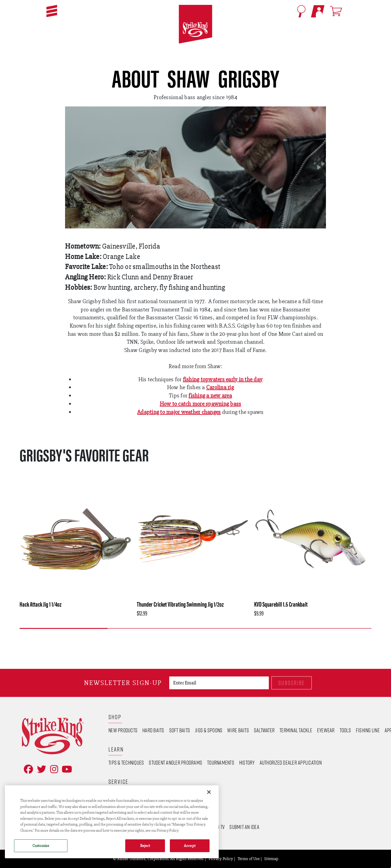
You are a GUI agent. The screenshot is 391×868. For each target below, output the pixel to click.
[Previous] (186, 638)
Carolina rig (220, 387)
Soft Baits (180, 730)
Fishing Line (368, 730)
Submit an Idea (244, 827)
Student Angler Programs (175, 762)
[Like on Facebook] (27, 769)
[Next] (204, 638)
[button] (52, 11)
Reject (145, 846)
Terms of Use (249, 859)
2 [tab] (152, 628)
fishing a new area (210, 395)
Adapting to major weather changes (179, 412)
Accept (190, 846)
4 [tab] (327, 628)
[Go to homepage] (195, 24)
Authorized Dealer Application (291, 762)
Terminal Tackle (296, 730)
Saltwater (264, 730)
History (247, 762)
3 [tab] (239, 628)
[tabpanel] (76, 547)
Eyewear (326, 730)
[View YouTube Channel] (66, 769)
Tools (345, 730)
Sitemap (271, 859)
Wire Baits (238, 730)
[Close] (209, 792)
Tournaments (221, 762)
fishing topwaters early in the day (223, 379)
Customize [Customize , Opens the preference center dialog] (41, 846)
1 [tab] (64, 628)
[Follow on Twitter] (40, 769)
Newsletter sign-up (123, 683)
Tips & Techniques (126, 762)
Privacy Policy (221, 859)
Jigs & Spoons (209, 730)
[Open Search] (301, 11)
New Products (123, 730)
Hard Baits (153, 730)
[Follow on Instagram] (53, 769)
